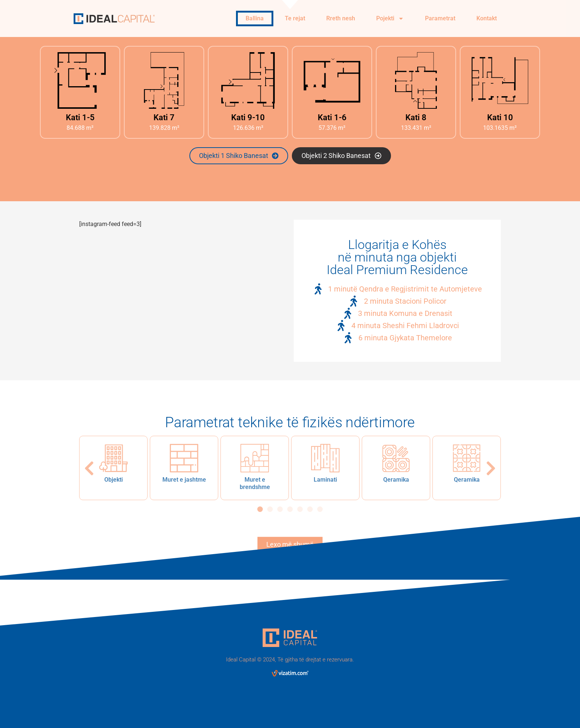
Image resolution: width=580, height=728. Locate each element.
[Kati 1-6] (332, 80)
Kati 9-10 (248, 117)
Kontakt (487, 18)
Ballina (255, 18)
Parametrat (440, 18)
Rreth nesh (341, 18)
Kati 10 (500, 117)
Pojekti (390, 18)
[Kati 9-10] (248, 80)
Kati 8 (416, 117)
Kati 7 (164, 117)
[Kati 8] (416, 80)
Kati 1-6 (332, 117)
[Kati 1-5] (80, 80)
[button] (89, 468)
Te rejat (295, 18)
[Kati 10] (500, 80)
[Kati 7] (164, 80)
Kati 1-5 (80, 117)
